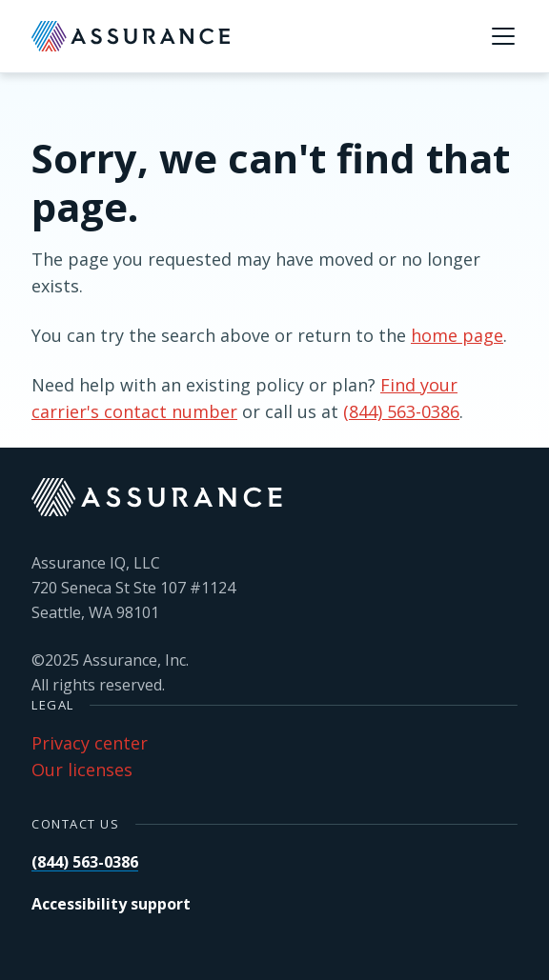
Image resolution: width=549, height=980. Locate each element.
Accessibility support (111, 904)
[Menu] (503, 36)
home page (457, 335)
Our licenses (82, 770)
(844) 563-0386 (401, 411)
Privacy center (90, 743)
